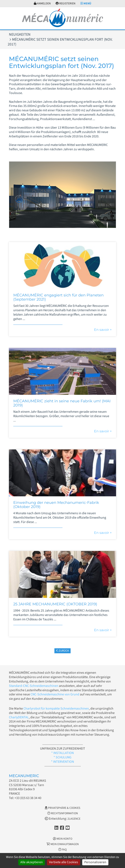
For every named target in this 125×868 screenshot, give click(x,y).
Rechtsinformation (63, 813)
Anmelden (42, 4)
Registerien (66, 4)
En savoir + (103, 330)
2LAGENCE (74, 819)
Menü (86, 4)
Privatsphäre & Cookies (62, 808)
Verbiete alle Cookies (64, 862)
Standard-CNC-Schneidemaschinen (34, 686)
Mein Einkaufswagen (63, 844)
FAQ (62, 850)
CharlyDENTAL (19, 717)
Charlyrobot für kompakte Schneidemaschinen (56, 709)
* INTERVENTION (62, 762)
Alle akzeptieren (32, 862)
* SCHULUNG (62, 757)
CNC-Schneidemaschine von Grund (55, 694)
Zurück (62, 651)
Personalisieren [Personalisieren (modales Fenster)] (95, 862)
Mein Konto (63, 839)
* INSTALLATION (62, 753)
